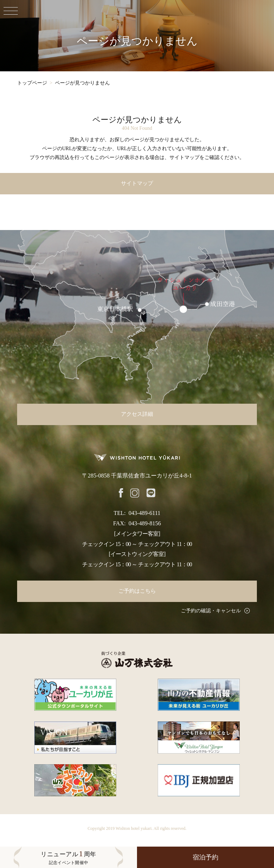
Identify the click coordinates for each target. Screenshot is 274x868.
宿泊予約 (205, 857)
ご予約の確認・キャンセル (211, 611)
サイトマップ (137, 183)
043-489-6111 (144, 513)
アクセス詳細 (137, 414)
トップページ (32, 83)
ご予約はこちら (137, 591)
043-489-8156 (145, 523)
